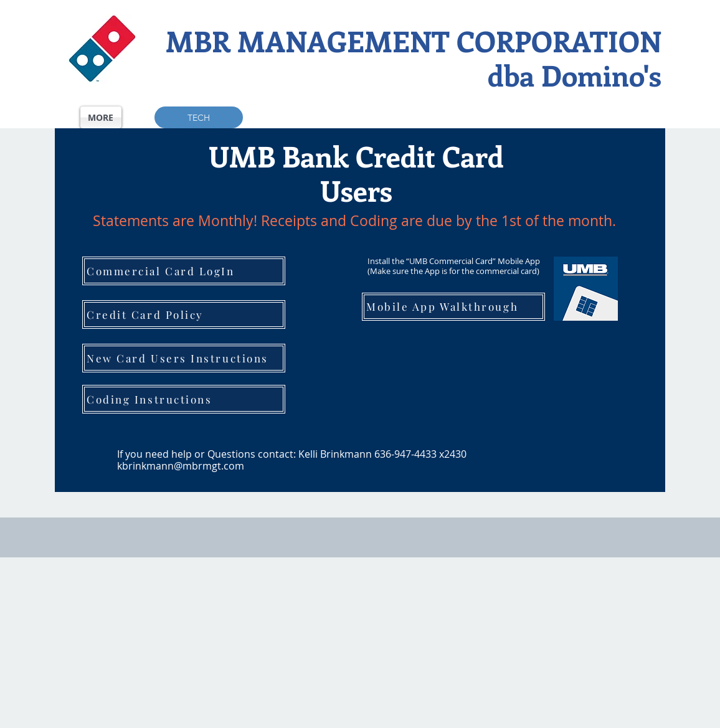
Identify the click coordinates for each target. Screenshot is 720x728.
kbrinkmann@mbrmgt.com (181, 466)
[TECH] (199, 117)
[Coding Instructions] (184, 399)
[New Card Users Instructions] (184, 358)
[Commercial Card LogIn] (184, 271)
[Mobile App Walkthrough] (453, 307)
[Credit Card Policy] (184, 314)
